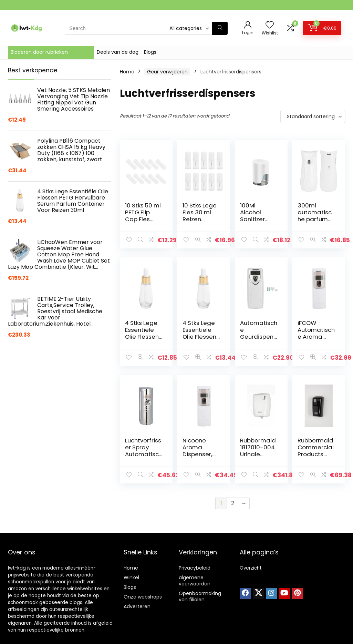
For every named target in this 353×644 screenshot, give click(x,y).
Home (127, 72)
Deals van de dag (118, 52)
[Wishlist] (270, 25)
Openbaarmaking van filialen (200, 596)
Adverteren (137, 606)
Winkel (131, 577)
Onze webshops (143, 597)
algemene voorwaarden (195, 581)
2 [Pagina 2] (233, 503)
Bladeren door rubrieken (39, 52)
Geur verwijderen (167, 72)
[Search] (220, 28)
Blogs (150, 52)
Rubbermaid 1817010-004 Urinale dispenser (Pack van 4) (258, 454)
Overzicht (251, 568)
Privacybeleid (195, 568)
